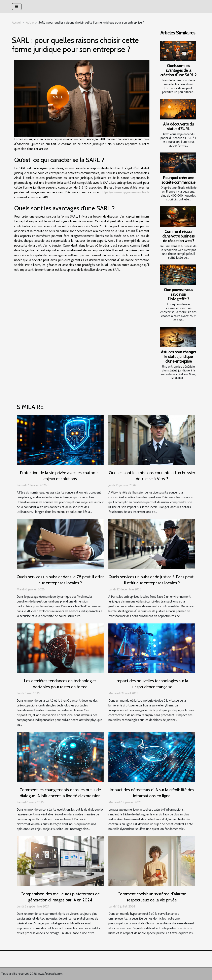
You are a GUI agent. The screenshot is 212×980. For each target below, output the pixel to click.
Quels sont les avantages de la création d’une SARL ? (178, 70)
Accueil (16, 23)
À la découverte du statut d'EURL (178, 126)
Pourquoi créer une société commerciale (178, 180)
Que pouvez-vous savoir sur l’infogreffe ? (178, 294)
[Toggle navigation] (17, 7)
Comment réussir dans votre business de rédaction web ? (178, 236)
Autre (30, 23)
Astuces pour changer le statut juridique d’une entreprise (179, 357)
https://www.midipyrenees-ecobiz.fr (125, 192)
